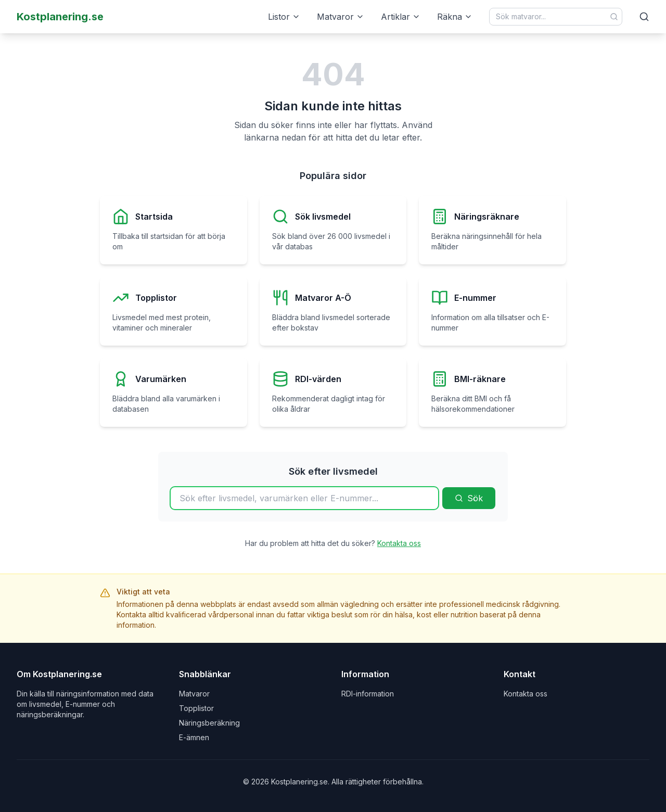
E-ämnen (194, 737)
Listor (284, 17)
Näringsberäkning (209, 723)
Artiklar (401, 17)
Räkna (455, 17)
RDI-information (368, 694)
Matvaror (341, 17)
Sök (469, 498)
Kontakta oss (399, 543)
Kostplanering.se (60, 17)
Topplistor (196, 708)
